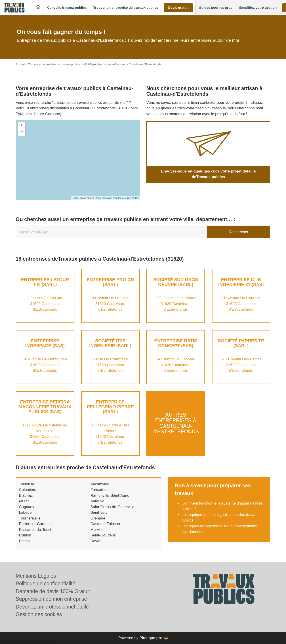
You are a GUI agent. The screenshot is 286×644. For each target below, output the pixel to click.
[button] (67, 8)
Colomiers (28, 490)
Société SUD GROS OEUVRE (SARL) (176, 282)
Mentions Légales (36, 576)
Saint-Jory (99, 512)
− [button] (22, 132)
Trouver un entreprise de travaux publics (54, 64)
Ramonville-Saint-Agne (110, 495)
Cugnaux (27, 507)
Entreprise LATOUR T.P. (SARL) (45, 282)
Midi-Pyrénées (93, 64)
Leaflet (76, 198)
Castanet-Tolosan (105, 524)
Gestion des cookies (39, 614)
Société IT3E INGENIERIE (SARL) (110, 343)
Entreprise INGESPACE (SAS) (45, 343)
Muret (24, 501)
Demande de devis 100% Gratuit (53, 591)
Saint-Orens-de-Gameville (113, 507)
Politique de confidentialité (45, 584)
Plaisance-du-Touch (36, 530)
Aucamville (100, 484)
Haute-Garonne (116, 64)
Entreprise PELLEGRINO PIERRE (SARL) (110, 407)
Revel (95, 541)
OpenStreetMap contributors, (111, 198)
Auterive (97, 501)
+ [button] (22, 126)
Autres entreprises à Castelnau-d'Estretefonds (176, 423)
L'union (25, 535)
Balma (24, 541)
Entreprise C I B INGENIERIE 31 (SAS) (241, 282)
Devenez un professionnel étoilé (52, 607)
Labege (25, 512)
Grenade (98, 518)
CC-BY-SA (133, 198)
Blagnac (26, 495)
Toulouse (27, 484)
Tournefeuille (30, 518)
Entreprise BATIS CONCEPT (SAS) (176, 343)
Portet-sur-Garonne (35, 524)
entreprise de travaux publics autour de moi (90, 103)
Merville (97, 530)
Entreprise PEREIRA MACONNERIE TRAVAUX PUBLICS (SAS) (45, 407)
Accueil (20, 64)
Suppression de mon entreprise (51, 599)
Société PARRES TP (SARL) (241, 343)
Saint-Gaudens (103, 535)
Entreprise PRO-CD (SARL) (110, 282)
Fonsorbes (99, 490)
